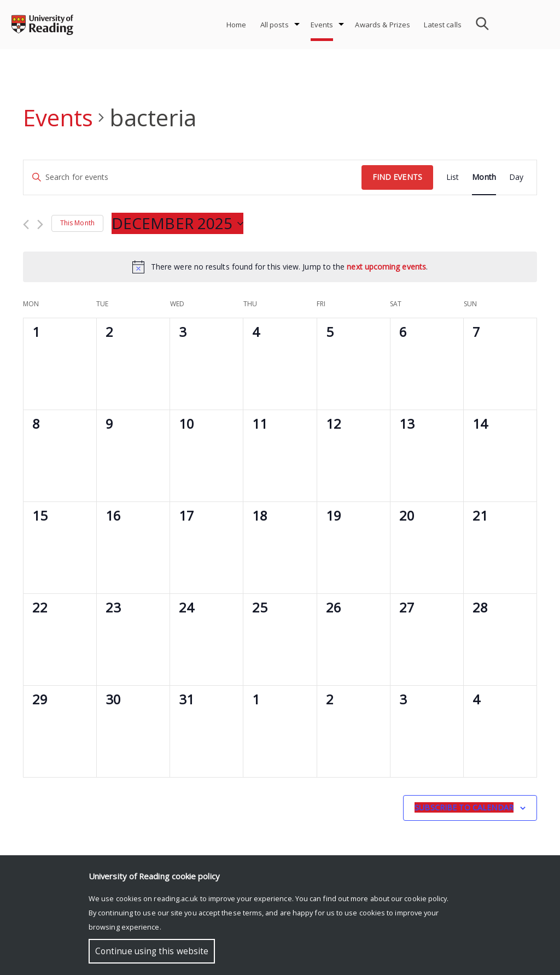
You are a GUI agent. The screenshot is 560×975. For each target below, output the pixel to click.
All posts (275, 25)
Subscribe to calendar (464, 807)
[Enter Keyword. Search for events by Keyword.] (192, 177)
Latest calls (443, 25)
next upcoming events (386, 267)
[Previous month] (26, 224)
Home (237, 25)
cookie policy (425, 898)
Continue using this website (152, 951)
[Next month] (40, 224)
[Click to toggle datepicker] (177, 224)
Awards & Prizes (383, 25)
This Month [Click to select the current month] (77, 223)
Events (322, 25)
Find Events (397, 177)
